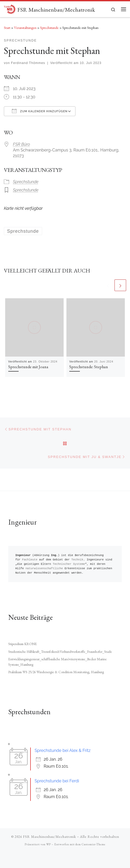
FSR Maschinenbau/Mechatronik (49, 837)
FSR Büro (21, 144)
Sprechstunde (49, 28)
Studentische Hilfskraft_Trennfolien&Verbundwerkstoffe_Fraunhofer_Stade (60, 652)
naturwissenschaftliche (44, 569)
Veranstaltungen (25, 28)
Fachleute (30, 560)
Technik (77, 560)
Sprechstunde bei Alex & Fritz (63, 750)
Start (7, 28)
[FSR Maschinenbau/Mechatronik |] (10, 9)
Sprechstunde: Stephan (89, 367)
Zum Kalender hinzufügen (40, 111)
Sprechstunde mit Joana (28, 367)
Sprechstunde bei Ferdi (57, 781)
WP (49, 844)
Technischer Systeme (69, 564)
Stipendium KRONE (23, 644)
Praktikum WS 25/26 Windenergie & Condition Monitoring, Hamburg (56, 672)
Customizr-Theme (94, 844)
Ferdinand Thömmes (28, 63)
